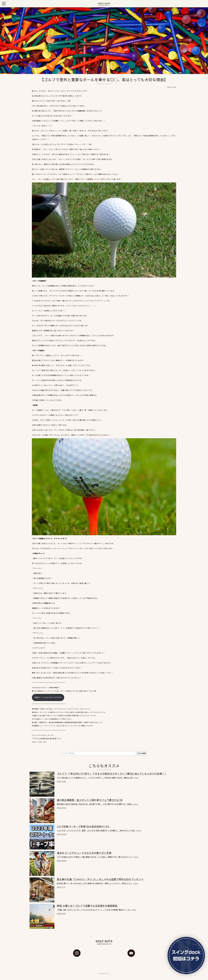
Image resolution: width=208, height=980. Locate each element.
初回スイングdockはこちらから (48, 697)
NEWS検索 (142, 753)
